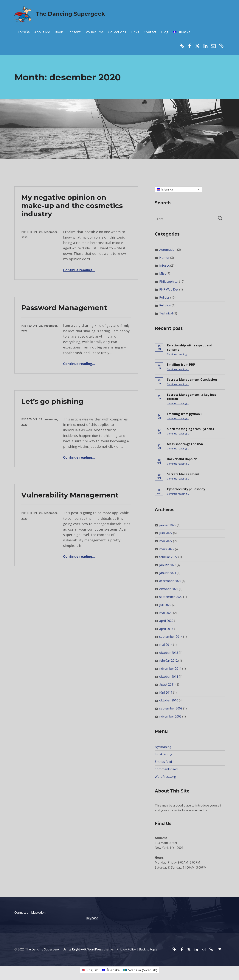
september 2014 (171, 637)
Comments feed (166, 769)
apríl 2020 (166, 621)
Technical (166, 313)
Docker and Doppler (182, 459)
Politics (164, 297)
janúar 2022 (168, 565)
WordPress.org (165, 777)
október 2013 (169, 653)
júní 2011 (166, 692)
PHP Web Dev (169, 289)
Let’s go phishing (52, 401)
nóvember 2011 (170, 669)
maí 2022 (166, 541)
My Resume (94, 32)
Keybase (92, 918)
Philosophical (169, 282)
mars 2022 (167, 549)
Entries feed (163, 762)
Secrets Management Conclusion (192, 380)
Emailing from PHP (181, 365)
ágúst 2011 (167, 684)
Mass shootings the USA (185, 444)
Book (59, 32)
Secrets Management (183, 474)
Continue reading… (79, 270)
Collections (117, 32)
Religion (165, 305)
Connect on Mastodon (30, 913)
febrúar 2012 (168, 660)
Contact (150, 32)
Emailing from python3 (184, 414)
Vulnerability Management (70, 495)
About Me (42, 32)
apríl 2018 (166, 629)
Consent (74, 32)
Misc (163, 274)
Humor (164, 258)
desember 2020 (170, 581)
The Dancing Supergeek (70, 14)
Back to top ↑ (148, 949)
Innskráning (163, 754)
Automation (168, 250)
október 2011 (169, 677)
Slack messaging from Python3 (190, 429)
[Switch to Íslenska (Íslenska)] (111, 970)
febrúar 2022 (168, 557)
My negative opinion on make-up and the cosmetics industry (72, 206)
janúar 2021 (168, 573)
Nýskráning (163, 747)
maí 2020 (166, 613)
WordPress (95, 949)
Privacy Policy (126, 949)
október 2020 (169, 589)
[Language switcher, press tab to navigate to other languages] (178, 189)
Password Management (64, 308)
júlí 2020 (165, 605)
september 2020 (171, 597)
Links (135, 32)
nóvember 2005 (170, 716)
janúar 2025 (168, 525)
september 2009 (171, 708)
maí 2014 (166, 645)
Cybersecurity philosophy (186, 489)
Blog (165, 32)
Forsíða (24, 32)
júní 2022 (166, 533)
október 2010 (169, 700)
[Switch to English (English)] (90, 970)
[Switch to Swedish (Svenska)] (140, 970)
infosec (164, 265)
